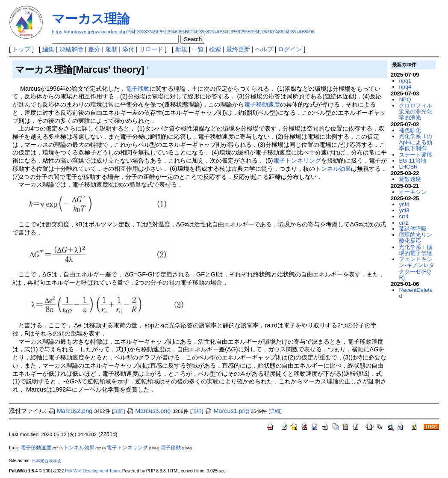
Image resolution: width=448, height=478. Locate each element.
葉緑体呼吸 (413, 229)
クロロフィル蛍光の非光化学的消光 (416, 112)
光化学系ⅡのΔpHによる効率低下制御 (416, 143)
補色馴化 (410, 130)
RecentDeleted (416, 293)
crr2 (404, 223)
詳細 (118, 411)
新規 (181, 49)
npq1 (405, 81)
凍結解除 (71, 49)
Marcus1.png (227, 411)
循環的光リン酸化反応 (416, 238)
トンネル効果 (333, 169)
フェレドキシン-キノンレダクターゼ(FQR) (416, 268)
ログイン (290, 49)
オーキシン (413, 192)
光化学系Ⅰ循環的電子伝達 (416, 250)
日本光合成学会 (47, 461)
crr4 (404, 216)
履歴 (111, 49)
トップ (21, 49)
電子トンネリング (297, 160)
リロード (151, 49)
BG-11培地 (412, 161)
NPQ (405, 99)
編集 (48, 49)
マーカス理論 (91, 19)
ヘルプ (264, 49)
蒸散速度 (410, 179)
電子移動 (138, 89)
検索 (215, 49)
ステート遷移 (416, 155)
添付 (128, 49)
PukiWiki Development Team (92, 471)
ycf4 (404, 204)
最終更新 (238, 49)
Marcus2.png (70, 411)
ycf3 (404, 210)
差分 (94, 49)
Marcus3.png (149, 411)
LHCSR (408, 167)
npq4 (405, 87)
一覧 (198, 49)
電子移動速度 (262, 104)
